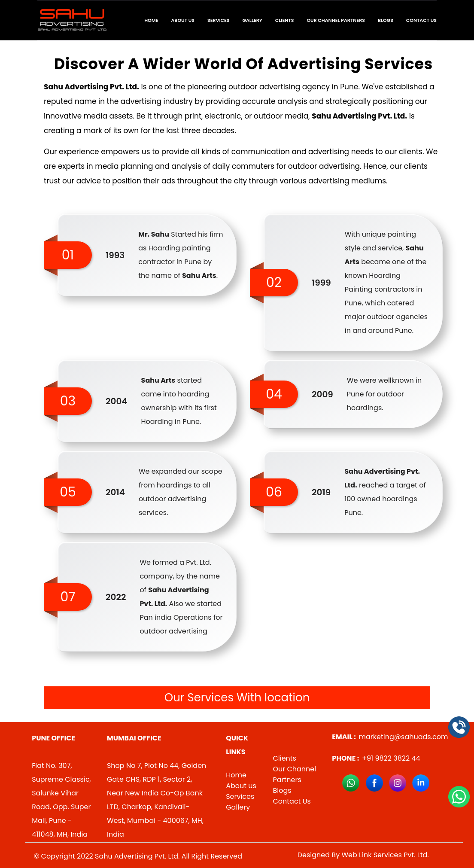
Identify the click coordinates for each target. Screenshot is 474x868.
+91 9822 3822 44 (376, 758)
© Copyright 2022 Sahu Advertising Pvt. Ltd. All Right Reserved (138, 856)
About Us (183, 20)
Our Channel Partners (336, 20)
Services (218, 20)
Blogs (386, 20)
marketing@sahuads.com (390, 737)
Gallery (252, 20)
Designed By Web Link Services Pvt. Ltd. (363, 855)
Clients (285, 20)
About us (241, 786)
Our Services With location (237, 697)
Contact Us (421, 20)
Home (151, 20)
